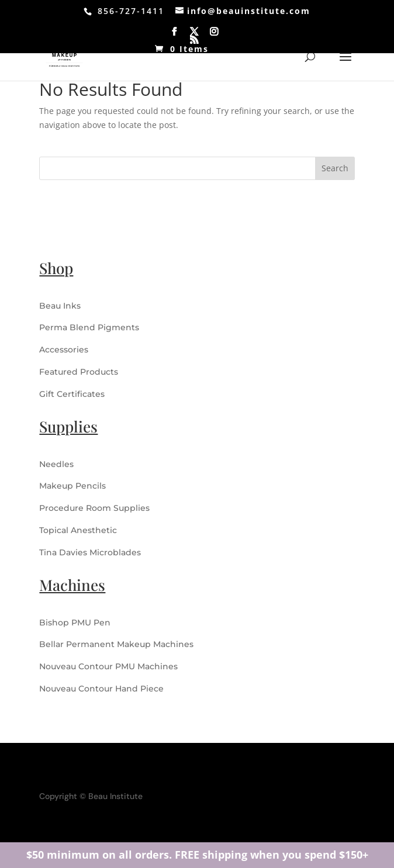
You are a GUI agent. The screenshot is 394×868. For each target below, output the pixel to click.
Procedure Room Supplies (94, 508)
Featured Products (79, 372)
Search (335, 168)
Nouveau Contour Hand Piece (101, 689)
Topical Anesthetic (78, 530)
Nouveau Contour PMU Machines (108, 666)
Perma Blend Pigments (89, 327)
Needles (56, 464)
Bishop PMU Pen (75, 623)
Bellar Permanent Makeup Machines (116, 644)
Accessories (64, 350)
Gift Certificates (72, 394)
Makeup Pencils (72, 486)
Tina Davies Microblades (90, 552)
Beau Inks (60, 306)
